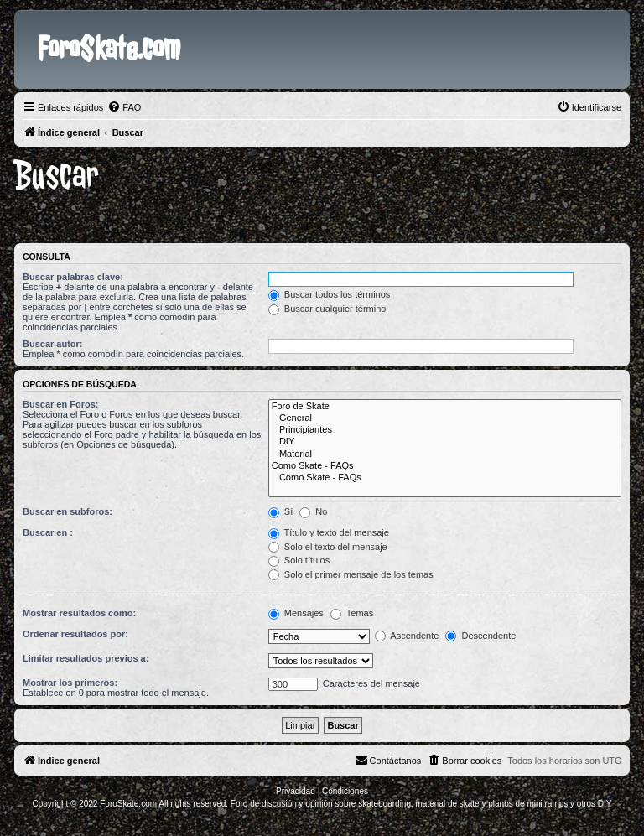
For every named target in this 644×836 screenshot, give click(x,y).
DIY (445, 442)
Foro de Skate (445, 407)
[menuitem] (124, 107)
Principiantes (445, 430)
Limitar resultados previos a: (86, 658)
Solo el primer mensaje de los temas (351, 574)
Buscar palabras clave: (73, 277)
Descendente (480, 636)
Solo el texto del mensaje (328, 547)
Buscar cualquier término (327, 309)
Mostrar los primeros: (70, 683)
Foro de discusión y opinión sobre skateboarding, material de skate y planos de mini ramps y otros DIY (421, 804)
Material (445, 454)
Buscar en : (48, 532)
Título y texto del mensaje (329, 532)
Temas (352, 613)
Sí (280, 511)
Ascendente (407, 636)
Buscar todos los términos (330, 294)
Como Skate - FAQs (445, 466)
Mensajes (296, 613)
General (445, 418)
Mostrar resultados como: (79, 613)
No (313, 511)
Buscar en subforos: (68, 511)
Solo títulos (299, 560)
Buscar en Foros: (60, 404)
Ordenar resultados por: (75, 634)
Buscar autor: (53, 344)
